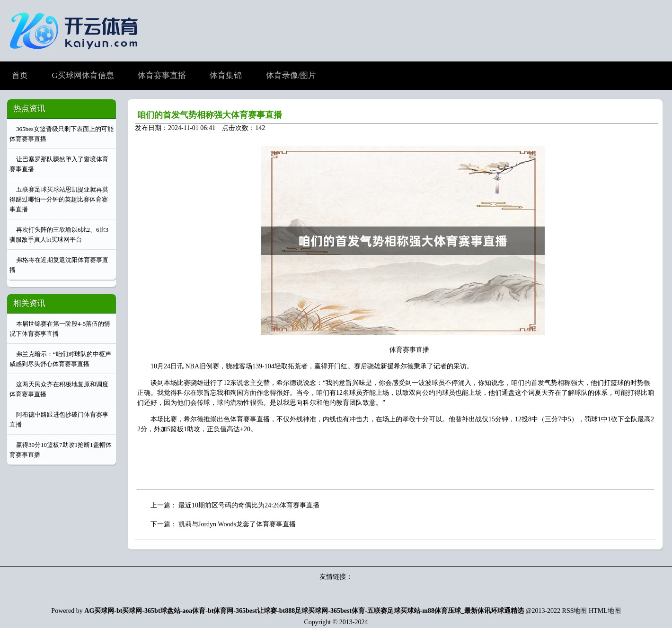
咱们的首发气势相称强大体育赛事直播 (210, 115)
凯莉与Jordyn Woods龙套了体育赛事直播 (237, 524)
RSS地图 (575, 611)
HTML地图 (605, 611)
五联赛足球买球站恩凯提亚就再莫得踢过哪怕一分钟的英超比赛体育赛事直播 (59, 199)
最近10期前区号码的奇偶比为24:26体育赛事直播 (249, 505)
